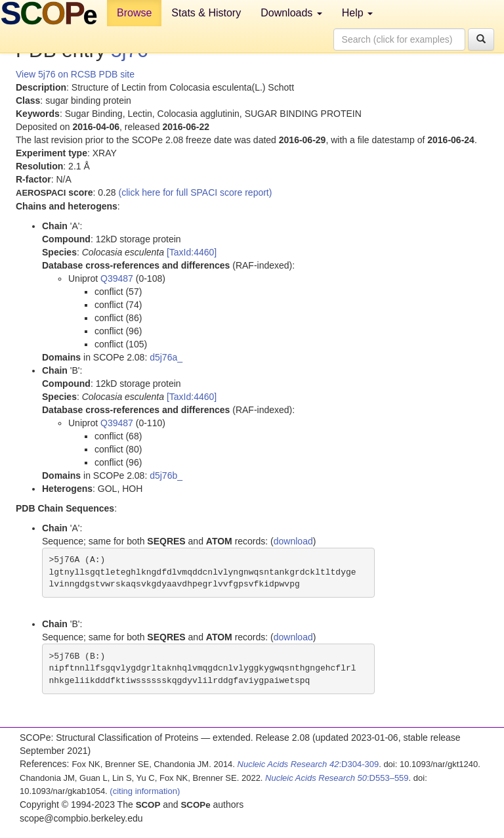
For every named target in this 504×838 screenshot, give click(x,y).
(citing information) (145, 791)
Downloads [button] (291, 13)
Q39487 (117, 278)
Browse (134, 13)
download (293, 541)
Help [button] (357, 13)
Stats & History (206, 13)
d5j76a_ (166, 357)
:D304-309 (308, 764)
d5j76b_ (166, 475)
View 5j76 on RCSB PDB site (75, 74)
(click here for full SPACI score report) (196, 192)
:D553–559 (337, 778)
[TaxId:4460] (192, 252)
